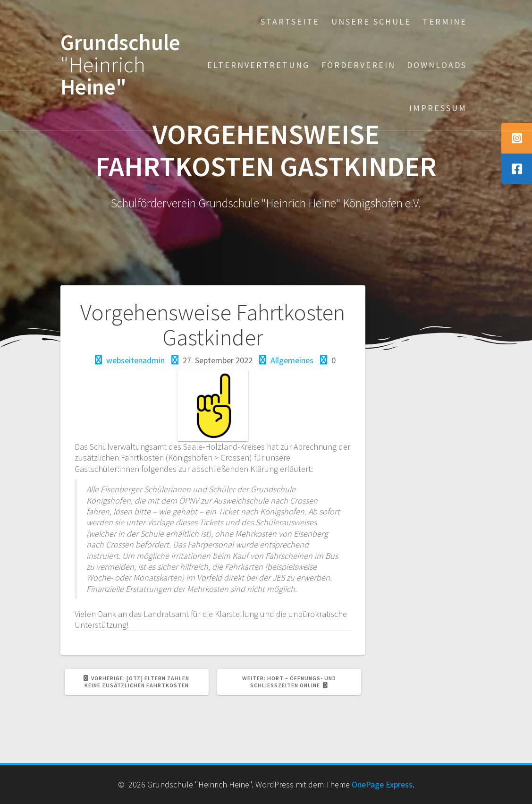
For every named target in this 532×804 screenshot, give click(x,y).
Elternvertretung (258, 65)
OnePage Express (382, 784)
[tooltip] (517, 138)
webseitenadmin (135, 360)
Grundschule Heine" (120, 65)
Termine (445, 21)
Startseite (290, 21)
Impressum (438, 108)
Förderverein (359, 65)
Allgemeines (292, 360)
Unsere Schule (371, 21)
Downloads (437, 65)
